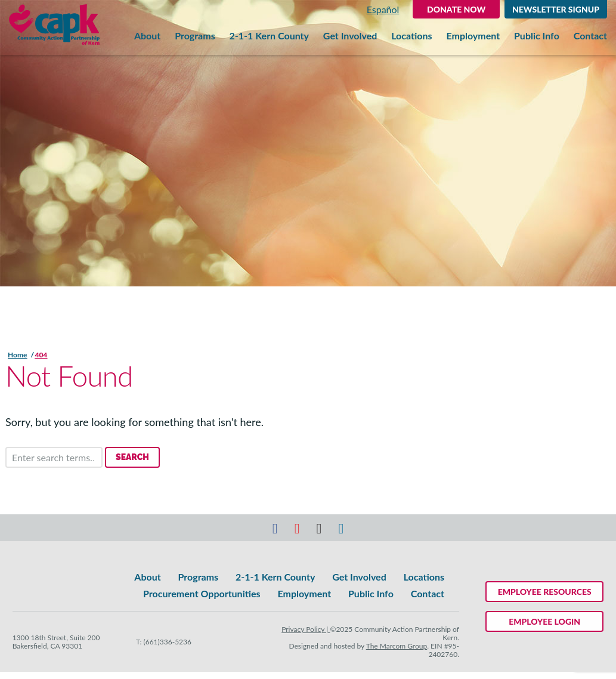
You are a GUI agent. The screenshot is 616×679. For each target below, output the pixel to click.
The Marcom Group (397, 646)
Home (17, 355)
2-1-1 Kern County (269, 36)
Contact (590, 36)
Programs (195, 36)
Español (383, 9)
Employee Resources (545, 592)
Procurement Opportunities (202, 593)
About (147, 36)
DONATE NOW (456, 9)
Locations (411, 36)
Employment (473, 36)
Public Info (537, 36)
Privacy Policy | (306, 629)
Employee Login (544, 621)
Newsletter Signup (556, 9)
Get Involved (350, 36)
